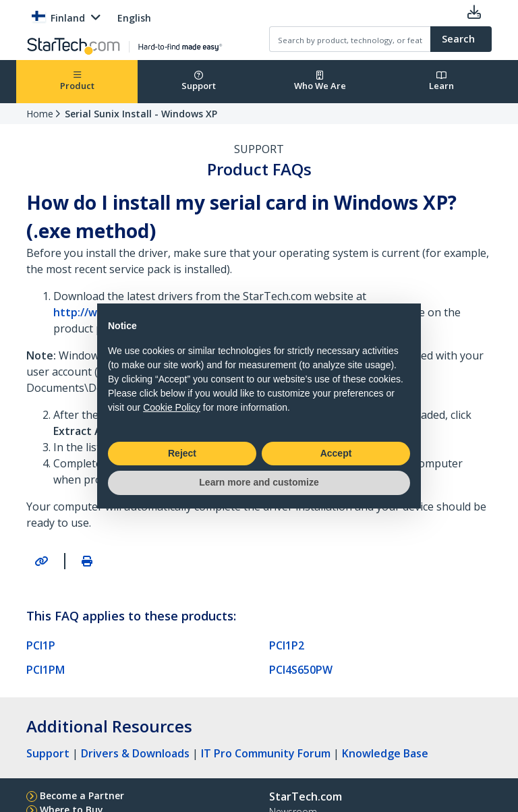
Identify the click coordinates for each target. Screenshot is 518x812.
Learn (441, 81)
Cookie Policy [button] (172, 407)
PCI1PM (46, 670)
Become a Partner (82, 795)
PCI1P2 (287, 645)
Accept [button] (336, 453)
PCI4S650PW (301, 670)
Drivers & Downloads (135, 753)
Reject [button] (182, 453)
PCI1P (41, 645)
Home (40, 114)
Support (199, 81)
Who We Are (320, 81)
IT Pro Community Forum (266, 753)
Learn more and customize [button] (259, 482)
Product (77, 81)
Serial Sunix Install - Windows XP (141, 114)
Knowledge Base (385, 753)
